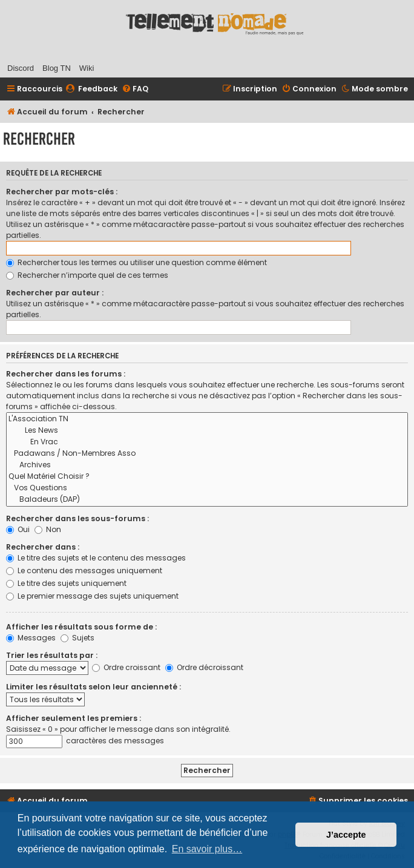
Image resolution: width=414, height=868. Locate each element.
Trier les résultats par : (52, 655)
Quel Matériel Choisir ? (207, 477)
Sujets (77, 638)
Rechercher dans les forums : (66, 374)
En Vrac (207, 442)
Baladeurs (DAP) (207, 500)
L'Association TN (207, 419)
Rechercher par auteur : (55, 293)
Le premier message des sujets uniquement (92, 596)
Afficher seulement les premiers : (74, 718)
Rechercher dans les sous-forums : (77, 518)
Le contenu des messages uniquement (84, 570)
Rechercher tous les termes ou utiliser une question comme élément (136, 262)
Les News (207, 431)
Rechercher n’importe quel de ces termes (87, 275)
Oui (18, 529)
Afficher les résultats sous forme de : (81, 627)
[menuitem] (91, 89)
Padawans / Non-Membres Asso (207, 454)
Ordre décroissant (204, 667)
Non (48, 529)
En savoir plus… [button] (207, 849)
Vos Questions (207, 488)
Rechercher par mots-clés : (62, 192)
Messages (31, 638)
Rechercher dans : (43, 547)
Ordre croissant (126, 667)
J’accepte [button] (346, 835)
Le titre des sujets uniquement (66, 583)
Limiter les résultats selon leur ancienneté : (94, 687)
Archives (207, 465)
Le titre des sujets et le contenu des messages (96, 558)
